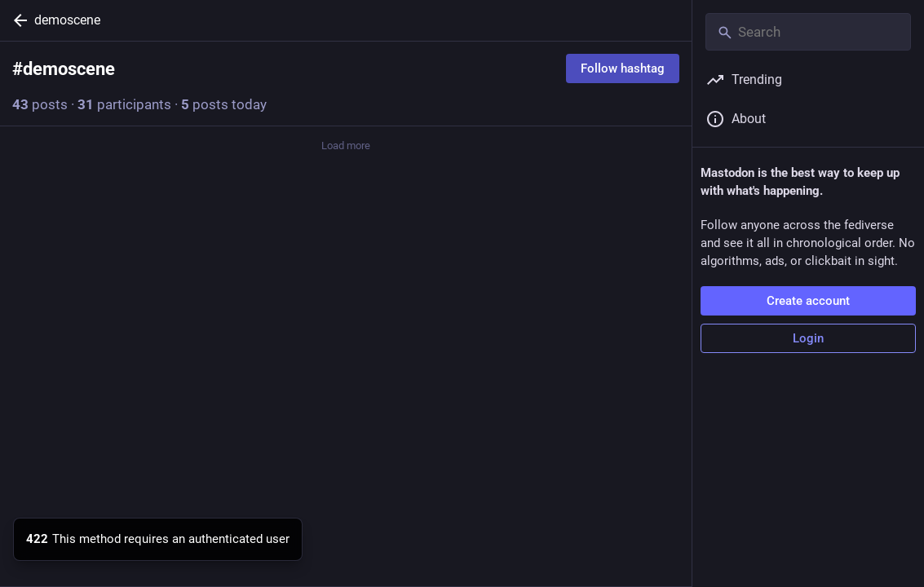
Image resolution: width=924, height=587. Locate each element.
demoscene (67, 20)
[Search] (808, 32)
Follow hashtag (623, 68)
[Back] (17, 20)
